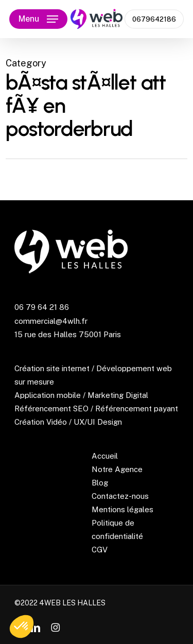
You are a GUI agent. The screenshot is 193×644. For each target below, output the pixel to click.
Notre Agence (117, 469)
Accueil (105, 456)
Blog (100, 483)
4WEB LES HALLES (72, 603)
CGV (100, 550)
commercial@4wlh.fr (51, 321)
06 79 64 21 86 (42, 307)
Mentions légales (122, 509)
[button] (38, 19)
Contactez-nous (120, 496)
